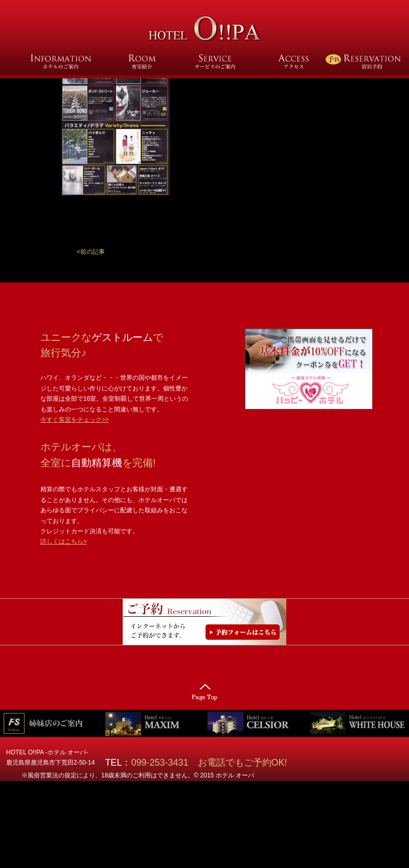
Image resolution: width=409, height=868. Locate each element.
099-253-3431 (164, 763)
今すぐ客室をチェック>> (75, 420)
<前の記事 (91, 252)
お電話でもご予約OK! (243, 763)
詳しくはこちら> (64, 541)
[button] (91, 252)
